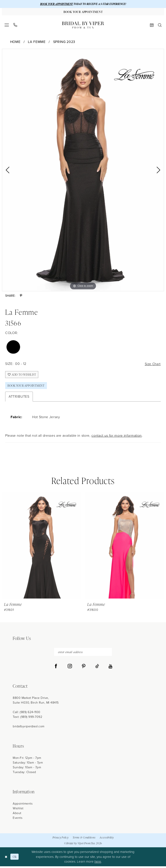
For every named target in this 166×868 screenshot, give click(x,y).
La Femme (37, 42)
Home (15, 42)
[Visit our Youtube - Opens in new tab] (110, 668)
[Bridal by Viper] (83, 25)
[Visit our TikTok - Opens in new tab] (97, 668)
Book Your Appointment (27, 387)
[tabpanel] (83, 170)
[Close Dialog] (6, 859)
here (98, 863)
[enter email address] (83, 654)
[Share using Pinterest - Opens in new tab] (21, 296)
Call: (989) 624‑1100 (27, 714)
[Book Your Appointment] (83, 12)
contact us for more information (117, 437)
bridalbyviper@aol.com (29, 728)
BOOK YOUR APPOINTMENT (55, 4)
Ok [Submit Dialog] (15, 859)
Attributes (19, 398)
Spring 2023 (64, 42)
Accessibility (107, 839)
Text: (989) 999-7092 (27, 719)
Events (18, 820)
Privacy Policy (61, 839)
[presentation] (41, 547)
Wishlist (18, 810)
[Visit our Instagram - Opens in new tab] (70, 668)
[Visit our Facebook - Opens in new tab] (56, 668)
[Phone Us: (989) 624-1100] (15, 25)
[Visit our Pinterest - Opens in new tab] (84, 668)
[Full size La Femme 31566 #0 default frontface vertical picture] (83, 170)
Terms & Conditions (84, 839)
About (17, 815)
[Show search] (160, 25)
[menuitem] (7, 25)
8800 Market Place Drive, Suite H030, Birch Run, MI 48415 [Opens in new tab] (36, 702)
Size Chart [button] (152, 364)
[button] (7, 25)
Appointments (23, 806)
